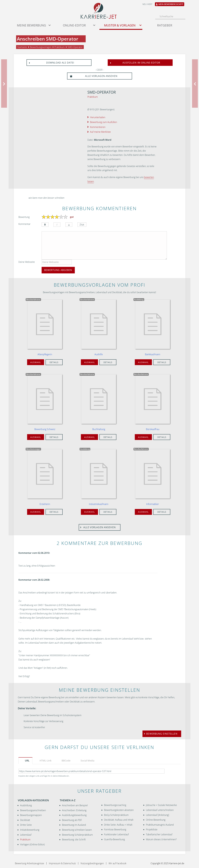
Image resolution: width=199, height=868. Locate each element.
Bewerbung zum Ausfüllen (103, 122)
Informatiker (153, 504)
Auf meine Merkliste (100, 132)
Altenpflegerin (45, 354)
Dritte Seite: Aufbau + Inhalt (118, 825)
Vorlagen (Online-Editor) (32, 844)
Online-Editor (74, 25)
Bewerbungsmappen (31, 815)
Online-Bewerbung (156, 820)
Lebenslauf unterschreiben (160, 810)
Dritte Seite (26, 825)
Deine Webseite (27, 262)
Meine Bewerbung (31, 25)
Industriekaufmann (99, 504)
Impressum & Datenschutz (62, 863)
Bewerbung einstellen (162, 734)
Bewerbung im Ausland (74, 825)
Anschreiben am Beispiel (75, 805)
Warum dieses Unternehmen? (161, 839)
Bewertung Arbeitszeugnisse (29, 863)
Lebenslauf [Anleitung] (157, 815)
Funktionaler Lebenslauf (116, 834)
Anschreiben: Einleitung (74, 810)
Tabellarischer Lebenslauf (159, 834)
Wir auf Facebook (117, 863)
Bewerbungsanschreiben (33, 810)
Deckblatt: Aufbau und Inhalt (119, 820)
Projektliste (152, 829)
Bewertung (24, 217)
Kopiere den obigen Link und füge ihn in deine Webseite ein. (44, 776)
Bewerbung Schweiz (45, 429)
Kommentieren (98, 127)
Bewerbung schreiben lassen (77, 830)
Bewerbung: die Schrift (74, 840)
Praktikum (93, 97)
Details (54, 362)
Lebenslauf (26, 835)
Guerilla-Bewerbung (114, 839)
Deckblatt (25, 820)
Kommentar (24, 224)
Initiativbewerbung (30, 830)
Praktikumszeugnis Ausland (160, 825)
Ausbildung (26, 805)
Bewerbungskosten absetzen (119, 810)
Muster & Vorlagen (120, 25)
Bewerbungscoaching (115, 805)
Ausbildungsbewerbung (74, 815)
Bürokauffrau (153, 429)
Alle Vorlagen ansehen (94, 76)
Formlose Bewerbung (115, 829)
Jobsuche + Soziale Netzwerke (161, 805)
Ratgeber (165, 25)
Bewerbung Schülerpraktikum (77, 835)
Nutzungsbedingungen (92, 863)
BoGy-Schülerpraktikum (116, 815)
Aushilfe (99, 354)
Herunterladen (98, 117)
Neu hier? (147, 4)
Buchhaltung (99, 429)
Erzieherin (45, 504)
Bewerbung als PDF (72, 820)
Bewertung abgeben (58, 270)
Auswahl (36, 362)
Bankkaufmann (153, 354)
